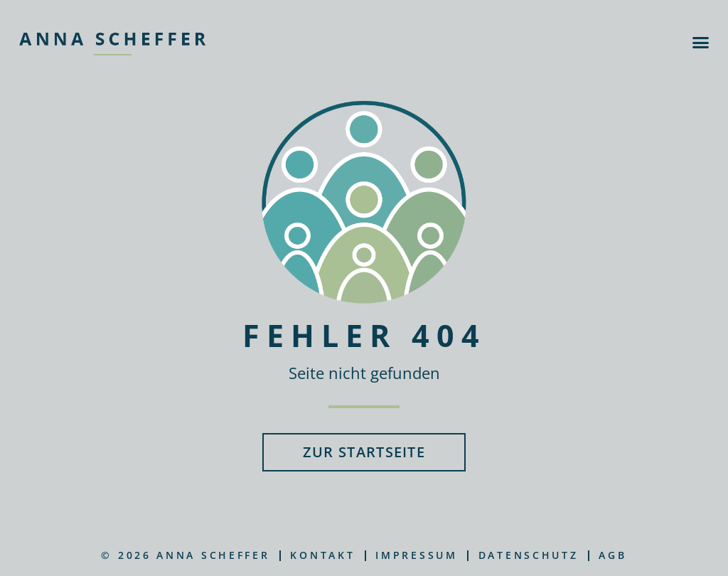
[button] (700, 43)
